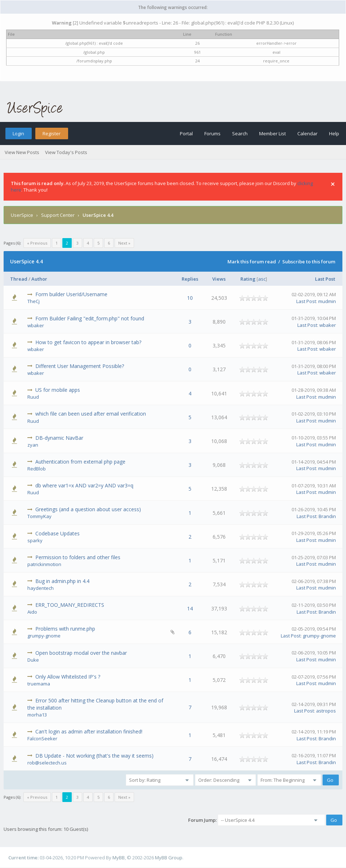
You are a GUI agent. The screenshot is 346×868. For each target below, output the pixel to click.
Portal (186, 133)
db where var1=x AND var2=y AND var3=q (84, 485)
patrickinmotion (44, 564)
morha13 (37, 715)
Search (240, 133)
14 (190, 608)
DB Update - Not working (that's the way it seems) (94, 756)
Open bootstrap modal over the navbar (81, 653)
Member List (272, 133)
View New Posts (22, 152)
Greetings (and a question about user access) (88, 509)
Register (52, 133)
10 (190, 298)
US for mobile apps (58, 390)
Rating (248, 279)
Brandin (327, 516)
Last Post (325, 279)
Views (219, 279)
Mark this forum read (252, 262)
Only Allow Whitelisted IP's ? (68, 677)
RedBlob (37, 469)
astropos (326, 711)
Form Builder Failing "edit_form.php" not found (90, 318)
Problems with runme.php (65, 629)
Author (39, 279)
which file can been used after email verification (91, 414)
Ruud (33, 397)
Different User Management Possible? (80, 366)
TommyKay (39, 516)
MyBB (119, 858)
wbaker (36, 325)
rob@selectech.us (47, 763)
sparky (35, 540)
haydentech (41, 588)
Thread (19, 279)
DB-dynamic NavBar (59, 438)
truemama (39, 684)
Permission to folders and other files (78, 557)
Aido (32, 612)
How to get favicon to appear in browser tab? (88, 342)
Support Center (58, 215)
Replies (190, 279)
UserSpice (22, 215)
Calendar (307, 133)
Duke (33, 660)
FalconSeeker (42, 738)
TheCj (34, 301)
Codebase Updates (57, 533)
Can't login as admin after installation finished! (89, 731)
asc (262, 279)
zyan (33, 445)
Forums (212, 133)
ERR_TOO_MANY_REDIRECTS (70, 605)
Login (18, 133)
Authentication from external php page (80, 462)
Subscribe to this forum (309, 262)
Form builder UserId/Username (71, 294)
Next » (124, 243)
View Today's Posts (66, 152)
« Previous (37, 243)
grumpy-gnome (44, 636)
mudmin (327, 301)
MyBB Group (169, 858)
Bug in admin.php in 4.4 (62, 581)
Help (334, 133)
